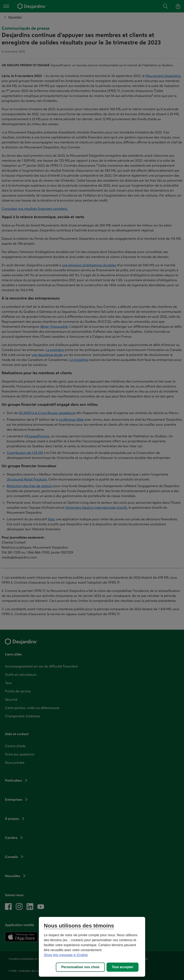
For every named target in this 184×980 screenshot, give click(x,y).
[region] (92, 947)
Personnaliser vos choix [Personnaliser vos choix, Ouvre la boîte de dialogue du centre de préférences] (80, 967)
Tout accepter (123, 967)
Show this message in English (66, 955)
